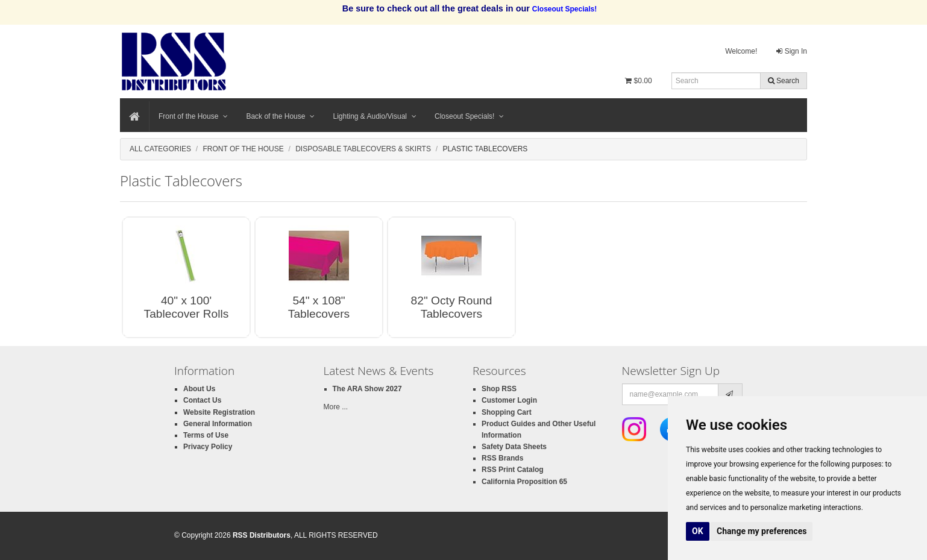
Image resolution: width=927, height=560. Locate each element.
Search (784, 81)
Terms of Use (206, 435)
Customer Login (509, 400)
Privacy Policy (208, 447)
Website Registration (219, 412)
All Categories (160, 149)
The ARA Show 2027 (367, 389)
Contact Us (202, 400)
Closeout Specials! (469, 116)
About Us (199, 389)
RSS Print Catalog (513, 470)
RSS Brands (502, 458)
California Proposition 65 (524, 482)
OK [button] (698, 531)
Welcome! (741, 51)
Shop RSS (499, 389)
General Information (218, 424)
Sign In (792, 51)
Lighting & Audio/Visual (375, 116)
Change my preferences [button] (762, 531)
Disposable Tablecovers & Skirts (363, 149)
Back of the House (280, 116)
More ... (336, 407)
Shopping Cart (507, 412)
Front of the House (193, 116)
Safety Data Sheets (514, 447)
